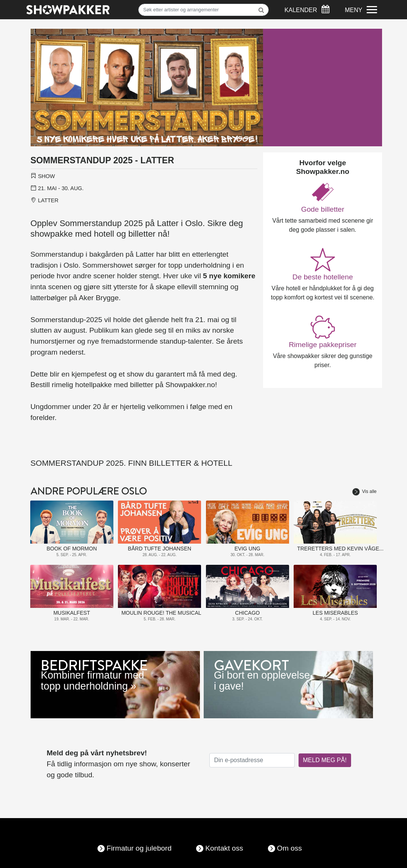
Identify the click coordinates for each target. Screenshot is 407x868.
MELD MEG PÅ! (325, 760)
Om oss (289, 848)
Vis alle (364, 491)
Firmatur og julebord (139, 848)
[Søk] (203, 10)
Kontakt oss (224, 848)
